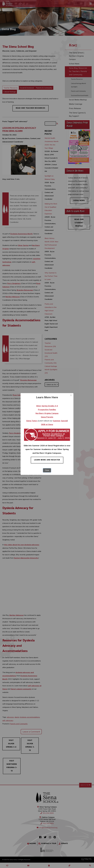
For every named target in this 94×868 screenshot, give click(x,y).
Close (47, 470)
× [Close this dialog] (71, 396)
